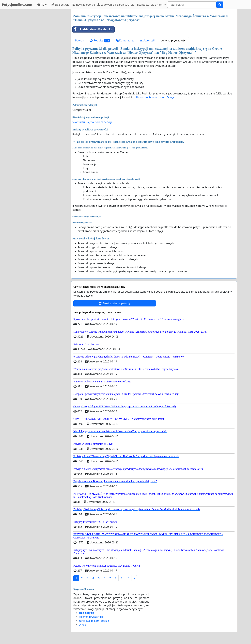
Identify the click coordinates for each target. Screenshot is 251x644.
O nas (82, 625)
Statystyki (147, 40)
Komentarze (125, 40)
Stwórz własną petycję (115, 303)
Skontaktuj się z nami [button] (150, 5)
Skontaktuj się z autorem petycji (92, 122)
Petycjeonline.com (17, 5)
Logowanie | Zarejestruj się (116, 5)
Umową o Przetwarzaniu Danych (156, 97)
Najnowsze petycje (83, 5)
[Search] (192, 5)
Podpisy (100, 41)
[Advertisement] (38, 59)
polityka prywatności (173, 40)
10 (128, 578)
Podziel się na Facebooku (93, 29)
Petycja (80, 40)
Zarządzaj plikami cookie (94, 621)
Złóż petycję (60, 5)
